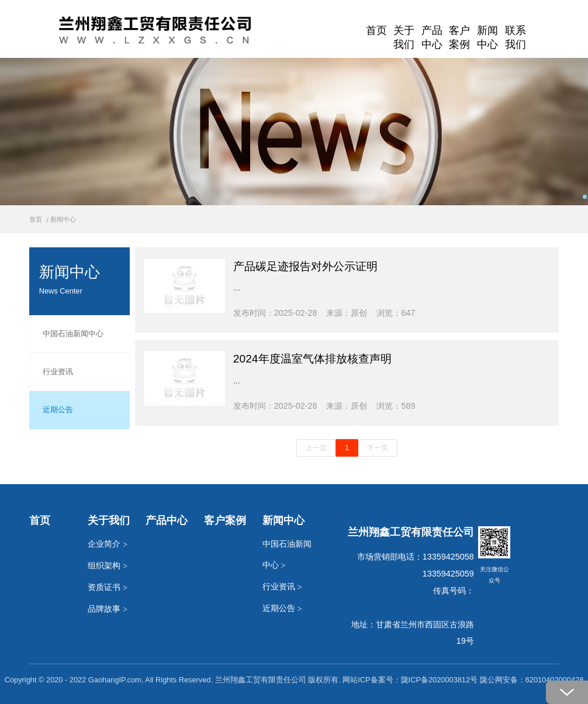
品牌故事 (108, 609)
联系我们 (516, 34)
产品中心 (432, 34)
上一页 (316, 448)
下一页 (378, 448)
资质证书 (108, 587)
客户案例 (459, 34)
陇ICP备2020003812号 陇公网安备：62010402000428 (492, 680)
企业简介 (108, 544)
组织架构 (108, 566)
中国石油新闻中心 (66, 334)
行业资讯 (51, 372)
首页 (376, 30)
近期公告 (51, 410)
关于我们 (404, 34)
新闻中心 (487, 34)
